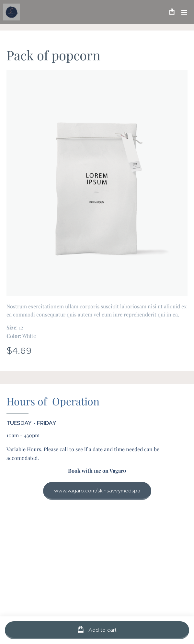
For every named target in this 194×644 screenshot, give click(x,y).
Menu (184, 12)
